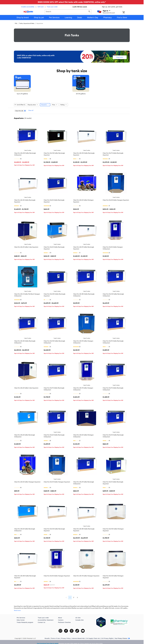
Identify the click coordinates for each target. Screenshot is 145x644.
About (60, 615)
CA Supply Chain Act (93, 636)
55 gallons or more (110, 94)
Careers (61, 617)
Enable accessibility (28, 7)
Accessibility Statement (46, 617)
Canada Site (80, 617)
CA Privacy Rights (107, 636)
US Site (78, 615)
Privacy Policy (66, 636)
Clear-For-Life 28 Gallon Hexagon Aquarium (116, 199)
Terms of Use (55, 636)
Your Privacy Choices (122, 636)
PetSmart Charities (64, 620)
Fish (16, 23)
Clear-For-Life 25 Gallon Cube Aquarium (26, 246)
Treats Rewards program (25, 620)
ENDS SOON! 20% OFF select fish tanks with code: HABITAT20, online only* (72, 2)
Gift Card (41, 7)
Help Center (21, 617)
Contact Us (42, 620)
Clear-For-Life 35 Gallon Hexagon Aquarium (57, 575)
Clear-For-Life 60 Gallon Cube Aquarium (26, 387)
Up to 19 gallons (33, 94)
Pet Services (21, 615)
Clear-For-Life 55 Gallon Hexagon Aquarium (27, 481)
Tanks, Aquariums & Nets (27, 23)
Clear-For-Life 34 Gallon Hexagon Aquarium (57, 481)
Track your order (52, 7)
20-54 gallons (72, 94)
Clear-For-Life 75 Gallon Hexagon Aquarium (86, 575)
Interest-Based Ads (78, 636)
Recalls (47, 636)
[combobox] (68, 11)
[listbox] (72, 85)
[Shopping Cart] (126, 12)
